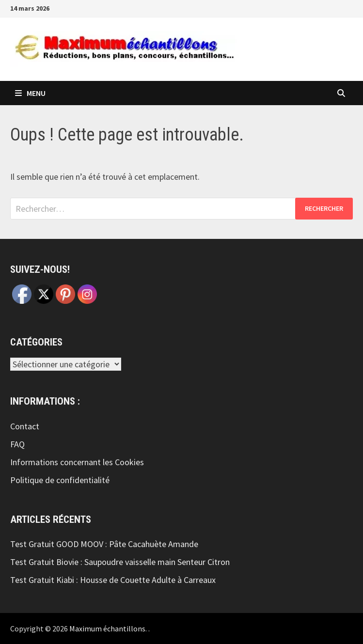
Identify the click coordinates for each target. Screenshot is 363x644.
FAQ (17, 444)
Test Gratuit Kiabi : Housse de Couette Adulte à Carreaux (113, 580)
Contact (25, 426)
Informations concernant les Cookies (77, 462)
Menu (30, 93)
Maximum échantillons (107, 628)
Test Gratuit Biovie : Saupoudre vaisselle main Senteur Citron (120, 562)
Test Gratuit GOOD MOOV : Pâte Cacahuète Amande (104, 544)
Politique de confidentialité (60, 480)
